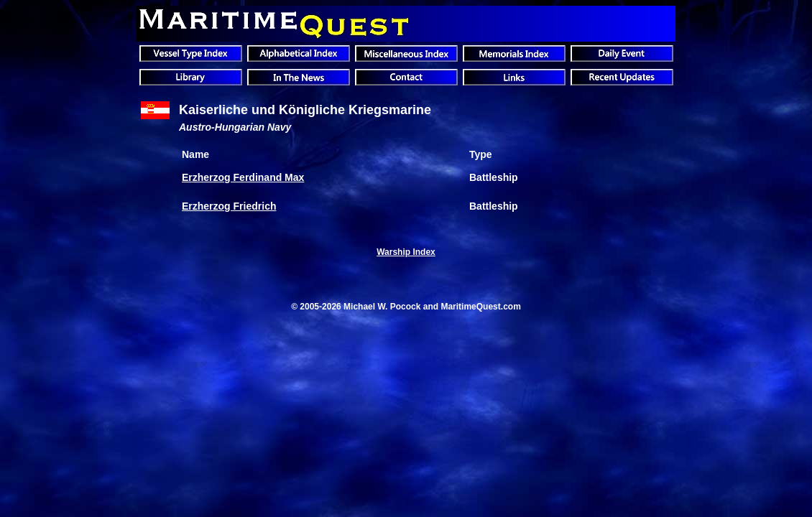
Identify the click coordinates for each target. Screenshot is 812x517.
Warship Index (406, 252)
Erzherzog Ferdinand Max (243, 177)
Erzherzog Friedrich (229, 206)
